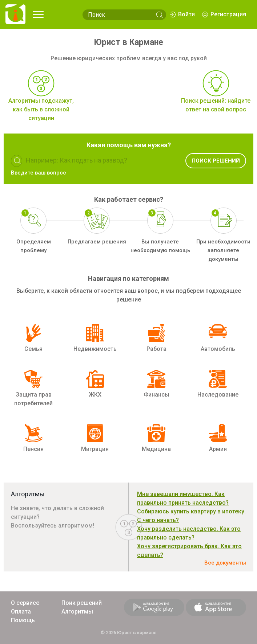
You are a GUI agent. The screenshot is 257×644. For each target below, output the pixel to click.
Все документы (225, 563)
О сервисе (25, 603)
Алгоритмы (77, 612)
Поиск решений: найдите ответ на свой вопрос (216, 105)
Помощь (23, 620)
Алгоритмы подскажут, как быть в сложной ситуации (41, 109)
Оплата (21, 612)
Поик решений (82, 603)
